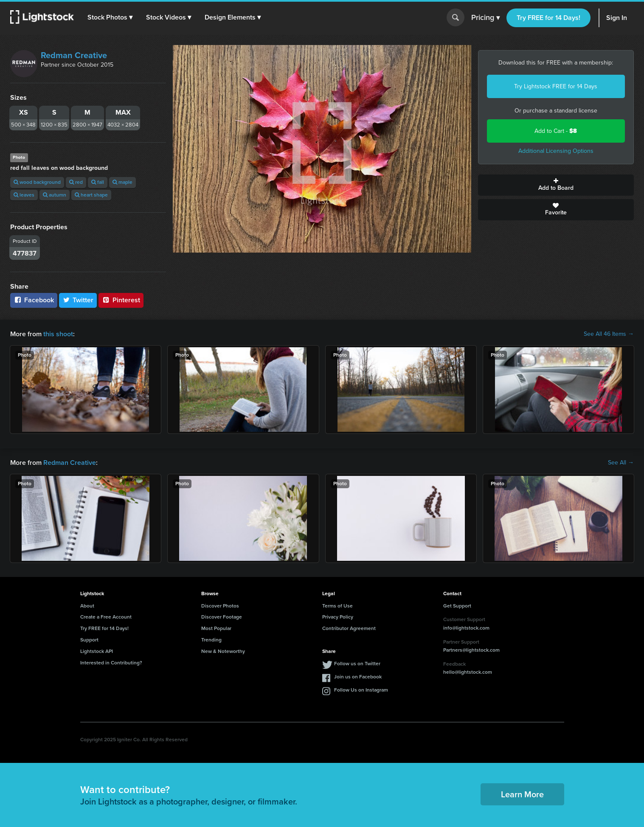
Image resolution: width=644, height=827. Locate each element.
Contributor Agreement (349, 628)
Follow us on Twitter (357, 664)
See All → (621, 463)
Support (89, 640)
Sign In (617, 18)
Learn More (522, 794)
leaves (24, 195)
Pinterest (121, 300)
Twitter (78, 300)
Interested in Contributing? (111, 663)
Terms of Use (337, 606)
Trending (211, 640)
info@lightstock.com (466, 628)
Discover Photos (220, 606)
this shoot (58, 334)
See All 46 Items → (609, 334)
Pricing (485, 18)
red (76, 182)
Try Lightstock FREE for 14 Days (556, 86)
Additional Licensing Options (556, 151)
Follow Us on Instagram (361, 690)
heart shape (91, 195)
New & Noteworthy (223, 651)
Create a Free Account (106, 617)
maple (122, 182)
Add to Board (556, 185)
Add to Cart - (556, 131)
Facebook (34, 300)
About (87, 606)
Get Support (457, 606)
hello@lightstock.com (468, 672)
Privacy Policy (338, 617)
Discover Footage (222, 617)
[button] (110, 17)
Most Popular (216, 628)
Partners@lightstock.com (471, 650)
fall (98, 182)
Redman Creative (74, 55)
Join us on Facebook (358, 677)
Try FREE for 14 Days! (548, 18)
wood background (37, 182)
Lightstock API (97, 651)
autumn (55, 195)
